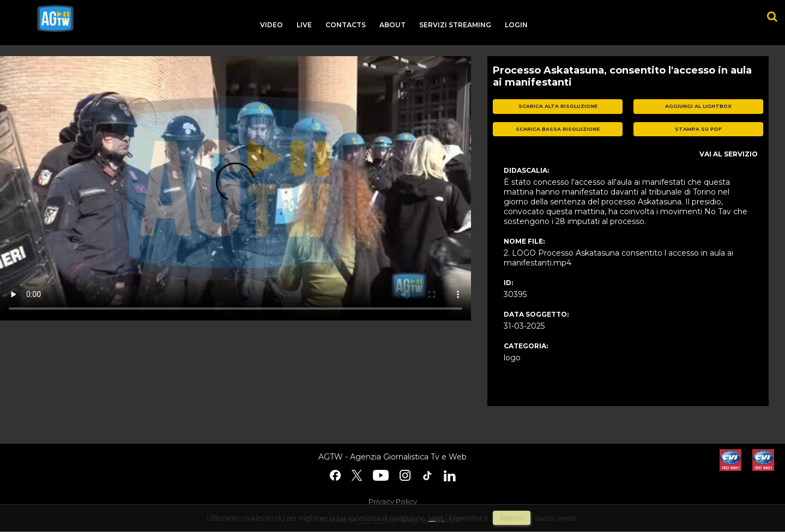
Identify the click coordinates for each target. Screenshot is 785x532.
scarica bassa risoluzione (558, 129)
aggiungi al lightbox (698, 106)
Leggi (436, 518)
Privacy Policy (393, 501)
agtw (55, 19)
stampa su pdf (698, 129)
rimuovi (512, 518)
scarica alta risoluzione (558, 106)
